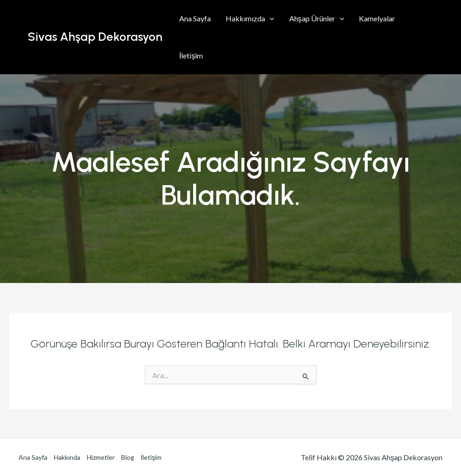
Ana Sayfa (195, 18)
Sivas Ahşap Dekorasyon (95, 37)
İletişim (191, 55)
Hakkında (67, 457)
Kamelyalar (377, 18)
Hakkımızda (250, 19)
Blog (128, 457)
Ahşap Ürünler (317, 19)
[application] (270, 19)
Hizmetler (101, 457)
